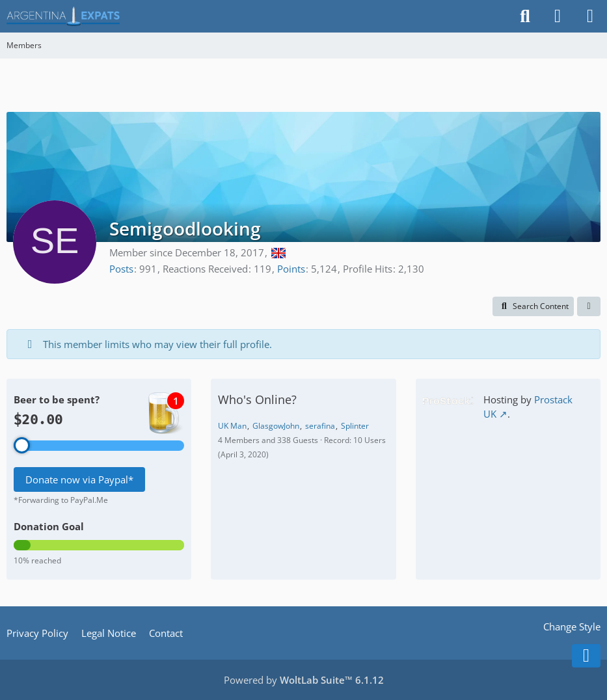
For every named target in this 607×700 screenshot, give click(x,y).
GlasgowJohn (276, 426)
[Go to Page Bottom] (586, 656)
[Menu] (590, 16)
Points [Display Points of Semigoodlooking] (291, 269)
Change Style (572, 626)
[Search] (525, 16)
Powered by (304, 680)
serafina (320, 426)
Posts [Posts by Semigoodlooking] (121, 269)
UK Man (232, 426)
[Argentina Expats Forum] (63, 16)
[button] (533, 306)
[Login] (558, 16)
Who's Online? (257, 399)
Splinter (355, 426)
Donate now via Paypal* (79, 479)
